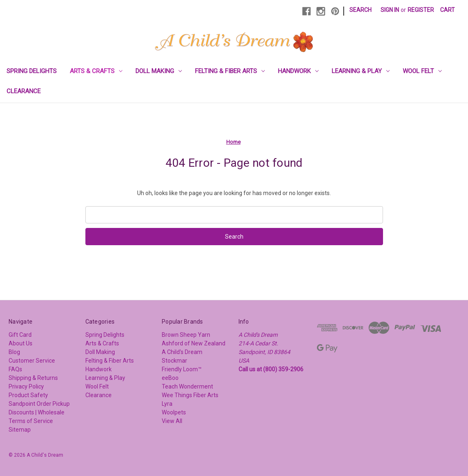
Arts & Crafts (96, 71)
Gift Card (20, 335)
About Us (21, 343)
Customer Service (32, 361)
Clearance (24, 91)
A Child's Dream (182, 352)
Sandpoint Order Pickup (39, 404)
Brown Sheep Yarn (186, 335)
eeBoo (170, 378)
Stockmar (174, 361)
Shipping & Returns (33, 378)
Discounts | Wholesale (37, 412)
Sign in (390, 10)
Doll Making (159, 71)
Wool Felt (422, 71)
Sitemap (20, 430)
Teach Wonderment (187, 386)
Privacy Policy (26, 386)
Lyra (167, 404)
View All (172, 421)
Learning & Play (361, 71)
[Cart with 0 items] (447, 10)
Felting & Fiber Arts (230, 71)
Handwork (298, 71)
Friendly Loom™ (182, 369)
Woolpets (174, 412)
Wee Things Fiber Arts (190, 395)
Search (360, 10)
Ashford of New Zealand (194, 343)
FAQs (15, 369)
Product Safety (28, 395)
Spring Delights (32, 71)
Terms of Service (31, 421)
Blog (14, 352)
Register (421, 10)
